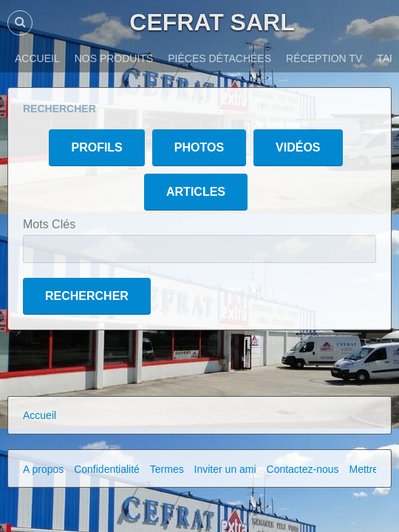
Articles (196, 192)
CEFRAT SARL (212, 22)
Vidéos (298, 147)
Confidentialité (107, 469)
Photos (199, 147)
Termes (167, 469)
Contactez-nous (303, 469)
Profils (96, 147)
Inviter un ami (225, 469)
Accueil (40, 415)
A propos (43, 469)
